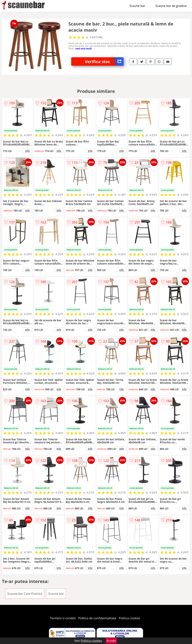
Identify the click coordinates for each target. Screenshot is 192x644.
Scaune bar (137, 6)
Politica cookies (130, 618)
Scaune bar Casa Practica (25, 594)
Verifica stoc (104, 61)
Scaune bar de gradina (171, 6)
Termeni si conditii (63, 618)
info (27, 151)
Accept (111, 641)
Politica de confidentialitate (97, 618)
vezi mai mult (84, 48)
